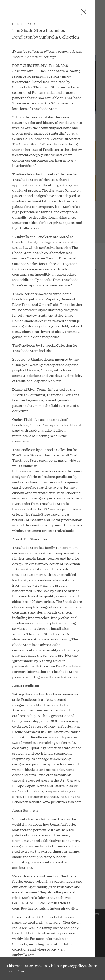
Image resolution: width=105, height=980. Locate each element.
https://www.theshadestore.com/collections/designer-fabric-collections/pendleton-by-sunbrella (47, 476)
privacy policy (74, 966)
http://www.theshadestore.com (55, 677)
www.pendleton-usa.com (62, 802)
